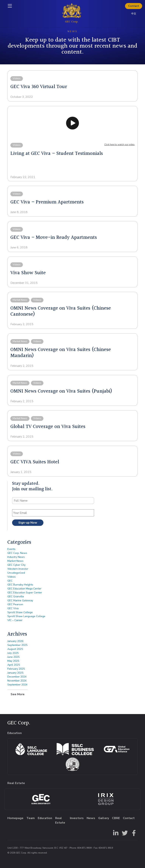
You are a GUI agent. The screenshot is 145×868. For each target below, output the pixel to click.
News (91, 818)
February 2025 (16, 669)
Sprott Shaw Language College (26, 616)
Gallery (104, 818)
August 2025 (15, 649)
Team (31, 818)
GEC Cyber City (16, 565)
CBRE (116, 818)
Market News (15, 561)
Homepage (15, 818)
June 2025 (13, 657)
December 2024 (17, 677)
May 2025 (13, 661)
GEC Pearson (15, 604)
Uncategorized (16, 573)
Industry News (16, 557)
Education (45, 818)
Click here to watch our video (119, 145)
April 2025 (14, 665)
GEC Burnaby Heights (20, 585)
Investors (77, 818)
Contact (134, 6)
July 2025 (13, 653)
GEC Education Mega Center (24, 589)
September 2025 (17, 645)
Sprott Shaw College (20, 612)
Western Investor (18, 569)
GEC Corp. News (17, 553)
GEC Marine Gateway (20, 600)
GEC (10, 581)
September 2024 (17, 685)
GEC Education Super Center (25, 593)
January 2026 (15, 641)
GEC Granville (16, 597)
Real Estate (60, 820)
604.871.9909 (84, 848)
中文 (134, 14)
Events (11, 549)
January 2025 (15, 673)
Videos (12, 577)
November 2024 (17, 681)
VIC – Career (15, 620)
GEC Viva (13, 608)
